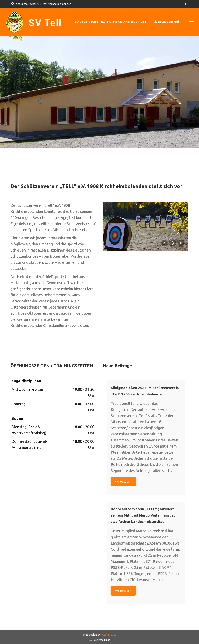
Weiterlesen (123, 482)
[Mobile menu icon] (192, 22)
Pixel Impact (109, 635)
